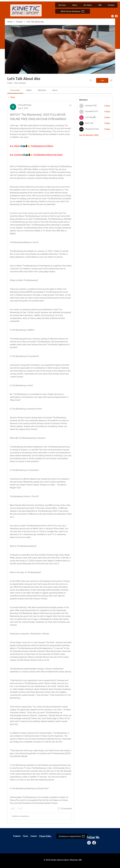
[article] (41, 462)
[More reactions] (20, 809)
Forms (26, 836)
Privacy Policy (45, 836)
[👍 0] (13, 809)
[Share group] (111, 80)
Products (17, 836)
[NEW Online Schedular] (73, 11)
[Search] (91, 80)
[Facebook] (116, 16)
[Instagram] (113, 16)
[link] (15, 90)
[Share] (70, 105)
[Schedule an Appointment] (72, 836)
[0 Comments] (65, 809)
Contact (34, 836)
